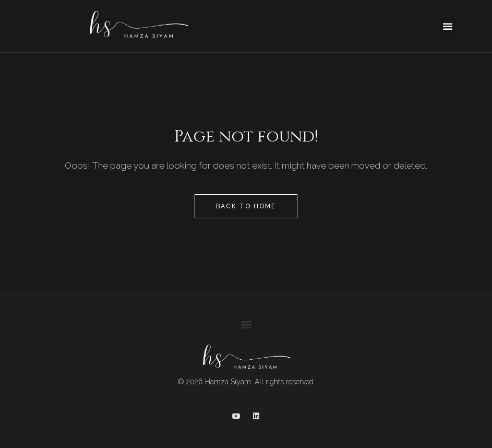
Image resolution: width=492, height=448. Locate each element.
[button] (448, 26)
